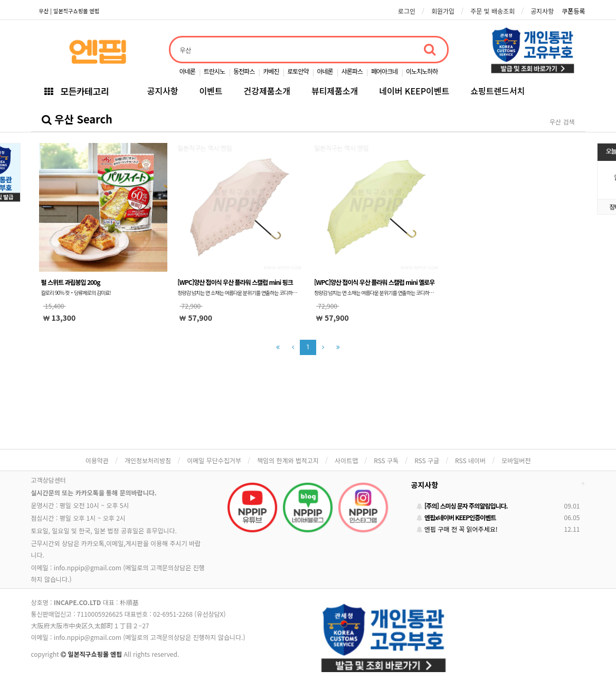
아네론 (187, 71)
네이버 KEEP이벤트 (414, 91)
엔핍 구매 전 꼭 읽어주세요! (457, 529)
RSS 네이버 (470, 460)
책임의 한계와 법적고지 (288, 460)
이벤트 (211, 91)
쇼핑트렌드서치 (497, 91)
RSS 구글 (427, 460)
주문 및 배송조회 (492, 11)
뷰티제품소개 (335, 91)
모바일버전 (516, 460)
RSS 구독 (386, 460)
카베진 (271, 71)
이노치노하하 (422, 71)
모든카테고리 (77, 91)
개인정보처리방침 (148, 460)
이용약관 (97, 460)
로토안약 (298, 71)
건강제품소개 (267, 91)
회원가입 (443, 11)
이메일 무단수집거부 (214, 460)
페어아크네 (384, 71)
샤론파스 (352, 71)
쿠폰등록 (573, 11)
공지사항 (542, 11)
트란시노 (214, 71)
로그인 (407, 11)
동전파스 (244, 71)
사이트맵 (346, 460)
